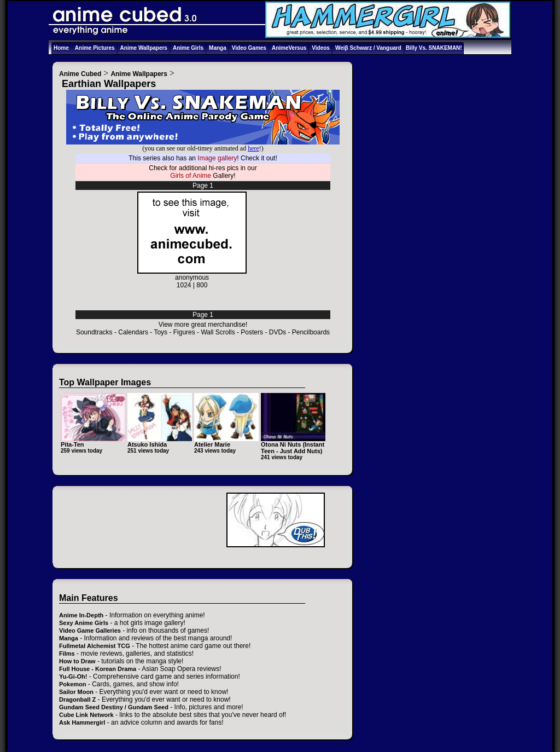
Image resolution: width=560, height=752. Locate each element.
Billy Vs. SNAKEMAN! (434, 48)
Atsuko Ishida (147, 444)
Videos (321, 48)
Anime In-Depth (81, 615)
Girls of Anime (191, 176)
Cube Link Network (86, 715)
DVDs (278, 332)
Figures (184, 332)
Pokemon (73, 684)
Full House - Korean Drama (98, 669)
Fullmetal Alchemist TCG (95, 646)
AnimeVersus (289, 48)
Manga (218, 48)
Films (67, 653)
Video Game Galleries (90, 630)
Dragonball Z (77, 699)
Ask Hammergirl (82, 722)
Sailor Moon (76, 692)
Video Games (249, 48)
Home (61, 48)
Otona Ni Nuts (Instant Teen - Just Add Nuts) (293, 448)
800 (202, 285)
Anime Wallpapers (144, 48)
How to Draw (77, 661)
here (253, 148)
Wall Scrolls (218, 332)
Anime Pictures (95, 48)
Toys (161, 332)
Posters (252, 332)
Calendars (133, 332)
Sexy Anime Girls (84, 623)
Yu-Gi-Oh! (73, 676)
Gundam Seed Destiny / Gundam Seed (114, 707)
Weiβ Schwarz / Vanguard (368, 48)
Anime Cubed (80, 74)
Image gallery (217, 158)
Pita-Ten (72, 444)
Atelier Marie (212, 444)
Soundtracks (94, 332)
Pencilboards (311, 332)
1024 (184, 285)
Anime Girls (188, 48)
